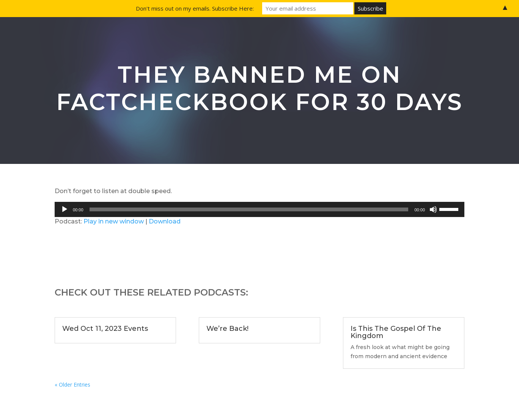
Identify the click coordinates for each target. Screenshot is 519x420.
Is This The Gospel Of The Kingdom (396, 332)
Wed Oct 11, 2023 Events (105, 329)
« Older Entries (72, 385)
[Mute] (433, 209)
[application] (259, 209)
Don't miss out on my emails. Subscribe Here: (195, 8)
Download (165, 221)
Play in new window (114, 221)
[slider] (249, 209)
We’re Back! (227, 329)
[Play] (64, 209)
